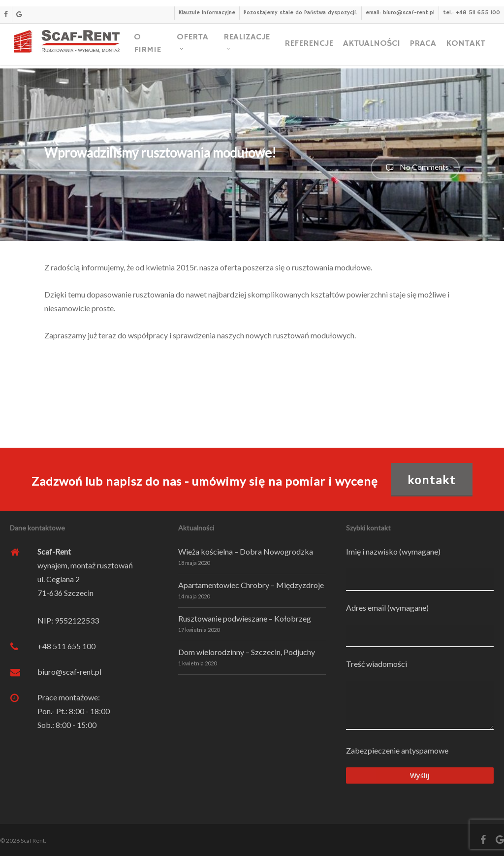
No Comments (415, 168)
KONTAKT (432, 479)
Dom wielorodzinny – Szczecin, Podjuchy (247, 652)
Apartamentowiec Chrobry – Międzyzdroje (251, 585)
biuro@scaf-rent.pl (69, 672)
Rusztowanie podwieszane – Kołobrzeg (245, 618)
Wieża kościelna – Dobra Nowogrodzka (246, 551)
